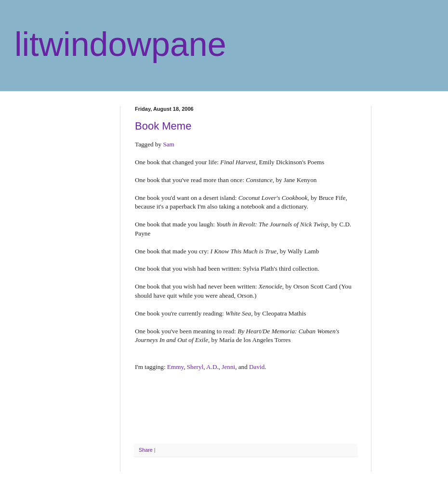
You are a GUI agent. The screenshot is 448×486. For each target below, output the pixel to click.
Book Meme (163, 126)
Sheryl (195, 367)
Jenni (228, 367)
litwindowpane (120, 44)
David (257, 367)
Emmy (175, 367)
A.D (211, 367)
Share (146, 450)
